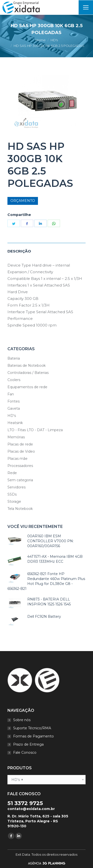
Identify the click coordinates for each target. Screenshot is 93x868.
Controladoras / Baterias (28, 373)
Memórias (16, 437)
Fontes (14, 401)
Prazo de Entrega (28, 744)
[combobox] (46, 780)
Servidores (16, 487)
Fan (11, 394)
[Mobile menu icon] (86, 7)
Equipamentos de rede (27, 387)
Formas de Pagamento (33, 736)
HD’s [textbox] (17, 780)
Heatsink (15, 423)
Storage (14, 502)
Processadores (20, 466)
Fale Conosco (25, 752)
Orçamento (23, 201)
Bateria (14, 358)
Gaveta (14, 408)
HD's (12, 416)
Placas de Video (21, 451)
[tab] (46, 249)
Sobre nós (22, 720)
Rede (12, 473)
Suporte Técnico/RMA (32, 728)
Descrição (19, 251)
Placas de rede (20, 444)
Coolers (14, 380)
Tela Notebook (20, 509)
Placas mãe (17, 459)
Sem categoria (20, 480)
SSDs (12, 494)
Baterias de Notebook (27, 366)
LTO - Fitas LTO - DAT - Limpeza (35, 430)
